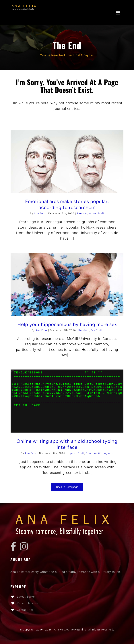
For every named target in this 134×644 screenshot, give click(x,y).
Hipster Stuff (76, 453)
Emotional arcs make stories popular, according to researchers (67, 204)
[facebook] (13, 546)
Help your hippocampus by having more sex (67, 324)
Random (82, 213)
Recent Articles (27, 603)
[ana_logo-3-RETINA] (25, 5)
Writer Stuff (97, 213)
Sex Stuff (97, 330)
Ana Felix (40, 213)
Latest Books (26, 597)
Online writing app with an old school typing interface (67, 444)
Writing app (106, 453)
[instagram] (24, 546)
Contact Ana (25, 610)
